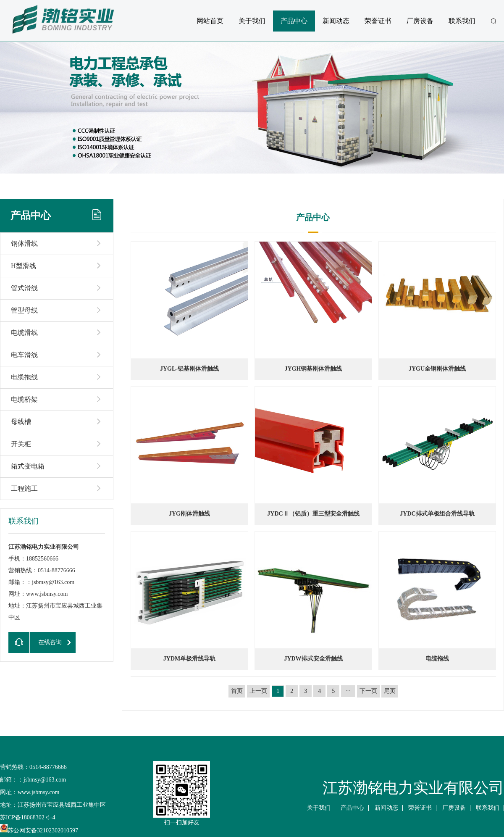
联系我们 (462, 21)
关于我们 (252, 21)
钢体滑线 (24, 243)
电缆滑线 (24, 333)
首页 (237, 691)
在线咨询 (35, 642)
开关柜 (21, 444)
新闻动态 (336, 21)
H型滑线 (24, 266)
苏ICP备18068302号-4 (28, 817)
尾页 (390, 691)
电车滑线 (24, 355)
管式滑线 (24, 288)
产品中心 (294, 21)
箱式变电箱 (28, 466)
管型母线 (24, 310)
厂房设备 (420, 21)
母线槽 (21, 422)
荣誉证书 (378, 21)
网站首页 (210, 21)
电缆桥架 (24, 399)
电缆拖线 (24, 377)
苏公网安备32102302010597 (39, 830)
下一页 (368, 691)
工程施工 (24, 488)
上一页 (258, 691)
